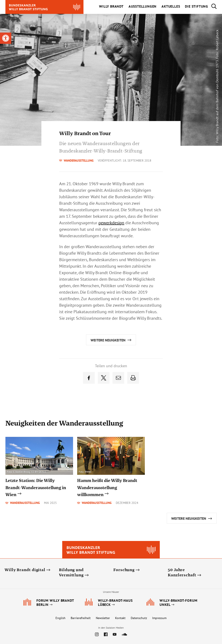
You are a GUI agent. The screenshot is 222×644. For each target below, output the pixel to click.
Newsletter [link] (103, 618)
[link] (6, 38)
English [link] (60, 618)
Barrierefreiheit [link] (81, 618)
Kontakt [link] (120, 618)
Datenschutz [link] (139, 618)
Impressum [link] (159, 618)
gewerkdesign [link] (111, 223)
